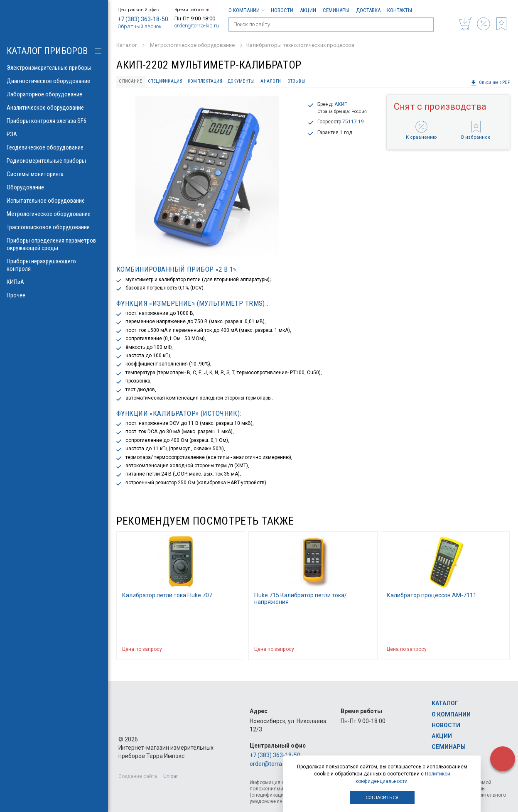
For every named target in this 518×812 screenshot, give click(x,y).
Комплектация (205, 81)
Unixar (171, 776)
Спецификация (165, 81)
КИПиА (54, 282)
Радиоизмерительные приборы (54, 161)
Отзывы (296, 81)
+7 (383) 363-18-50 (143, 19)
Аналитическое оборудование (54, 108)
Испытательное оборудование (54, 201)
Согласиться (382, 798)
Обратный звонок (140, 26)
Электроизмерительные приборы (54, 68)
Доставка (368, 10)
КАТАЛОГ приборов (47, 51)
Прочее (54, 295)
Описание (130, 81)
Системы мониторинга (54, 174)
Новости (282, 10)
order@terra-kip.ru (197, 26)
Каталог (445, 703)
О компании (246, 10)
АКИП (341, 104)
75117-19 (353, 122)
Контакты (400, 10)
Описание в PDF (490, 83)
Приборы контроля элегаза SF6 (54, 121)
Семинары (336, 10)
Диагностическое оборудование (54, 81)
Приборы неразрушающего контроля (54, 265)
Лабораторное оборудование (54, 94)
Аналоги (271, 81)
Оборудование (54, 187)
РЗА (54, 134)
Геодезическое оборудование (54, 147)
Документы (241, 81)
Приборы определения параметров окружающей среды (54, 244)
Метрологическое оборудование (54, 214)
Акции (308, 10)
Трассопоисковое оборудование (54, 227)
